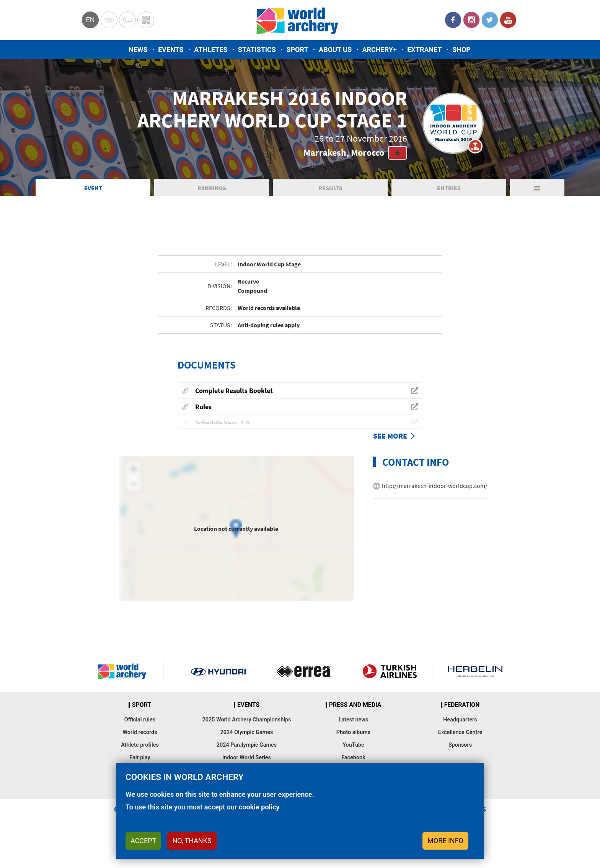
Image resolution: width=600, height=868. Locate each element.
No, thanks (192, 841)
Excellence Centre (460, 741)
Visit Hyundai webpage (218, 680)
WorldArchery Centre (146, 20)
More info (445, 841)
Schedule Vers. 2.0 (223, 432)
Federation (462, 714)
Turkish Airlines (390, 680)
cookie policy (259, 807)
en (90, 20)
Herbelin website (475, 680)
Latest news (354, 728)
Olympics (109, 20)
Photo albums (353, 741)
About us (335, 50)
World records (140, 741)
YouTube (508, 20)
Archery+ (379, 50)
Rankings (212, 197)
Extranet (424, 50)
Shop (461, 50)
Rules (203, 415)
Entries (449, 197)
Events (171, 50)
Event (93, 197)
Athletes (211, 50)
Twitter (490, 20)
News (138, 50)
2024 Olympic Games (247, 741)
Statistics (257, 50)
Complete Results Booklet (234, 399)
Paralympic (127, 20)
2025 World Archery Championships (247, 728)
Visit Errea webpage (304, 680)
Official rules (140, 728)
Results (330, 197)
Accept (143, 841)
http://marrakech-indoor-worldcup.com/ (435, 494)
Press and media (355, 714)
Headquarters (460, 728)
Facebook (453, 20)
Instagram (471, 20)
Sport (297, 50)
